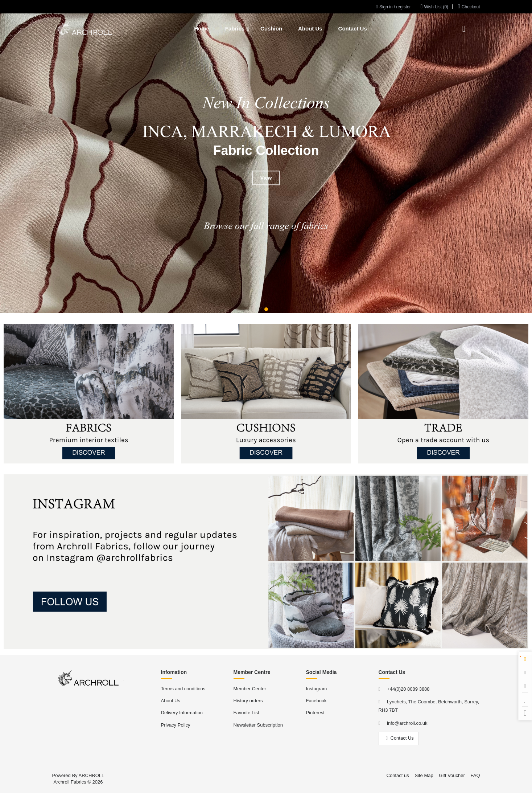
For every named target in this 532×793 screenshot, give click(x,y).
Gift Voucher (452, 775)
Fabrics (235, 28)
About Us (310, 28)
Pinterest (315, 713)
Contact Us (353, 28)
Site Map (424, 775)
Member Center (250, 689)
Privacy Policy (176, 725)
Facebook (316, 701)
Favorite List (246, 713)
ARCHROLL (92, 775)
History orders (248, 701)
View (266, 178)
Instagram (317, 689)
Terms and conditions (183, 689)
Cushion (271, 28)
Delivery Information (182, 713)
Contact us (398, 775)
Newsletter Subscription (258, 725)
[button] (266, 309)
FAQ (475, 775)
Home (202, 28)
